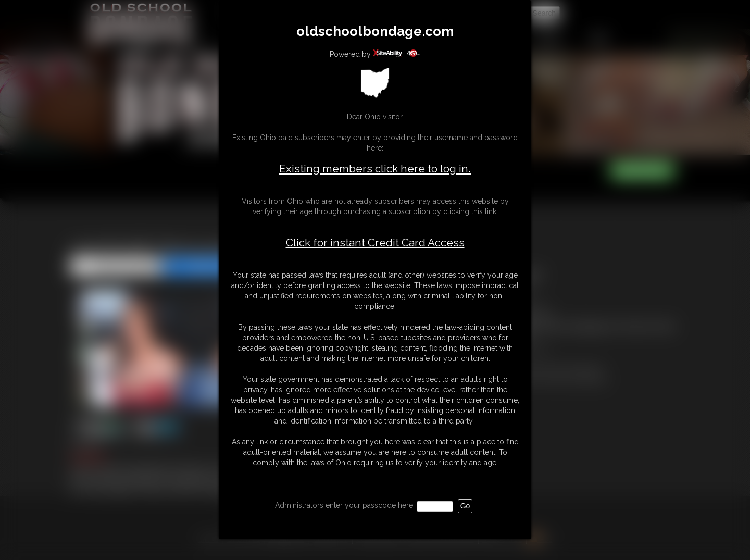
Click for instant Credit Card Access (375, 243)
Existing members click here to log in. (375, 169)
